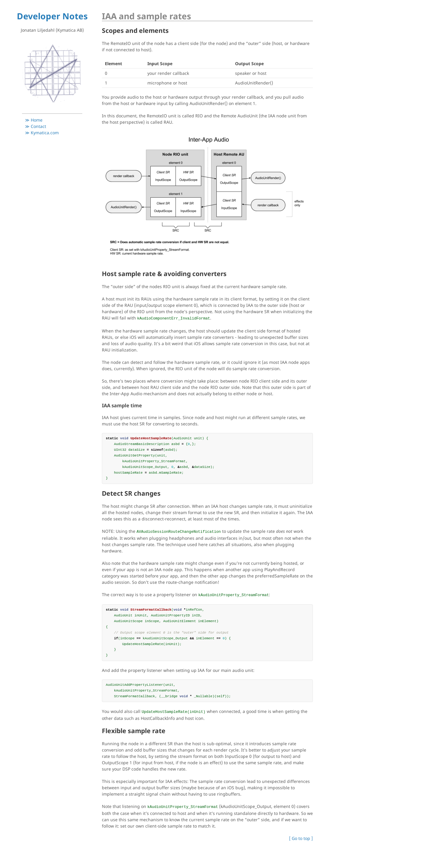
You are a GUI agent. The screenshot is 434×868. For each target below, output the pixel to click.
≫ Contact (36, 126)
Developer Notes (52, 16)
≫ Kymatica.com (42, 133)
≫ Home (34, 120)
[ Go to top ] (301, 838)
